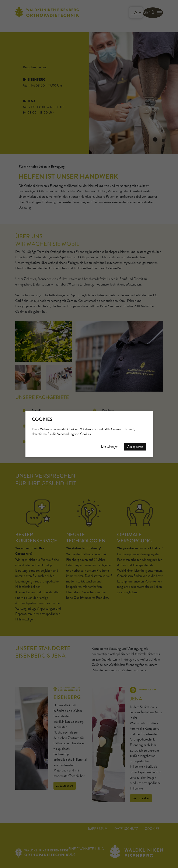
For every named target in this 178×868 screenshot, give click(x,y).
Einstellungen (110, 446)
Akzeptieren (135, 447)
